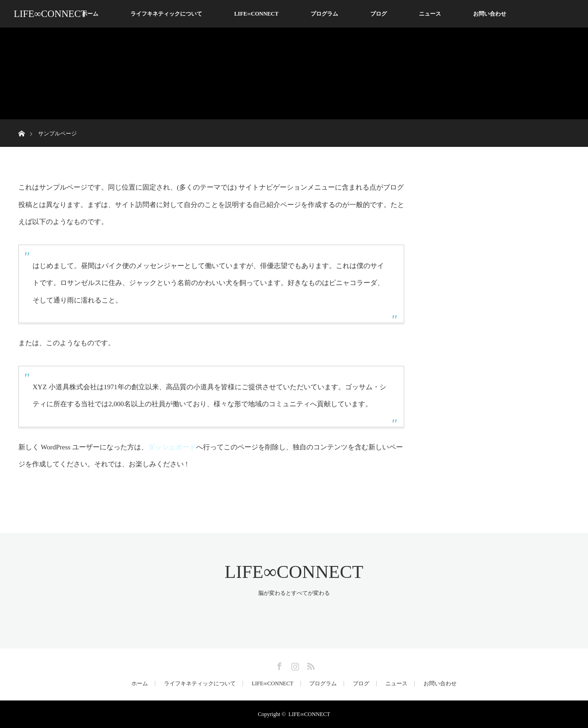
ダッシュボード (172, 447)
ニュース (430, 14)
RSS (310, 665)
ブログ (379, 14)
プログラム (324, 14)
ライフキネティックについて (166, 14)
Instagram (294, 665)
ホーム (90, 14)
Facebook (278, 665)
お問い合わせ (490, 14)
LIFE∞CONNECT (50, 14)
